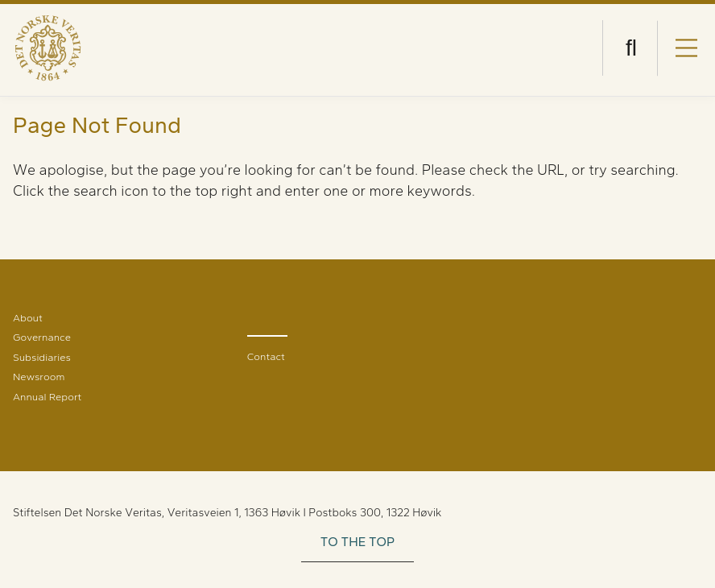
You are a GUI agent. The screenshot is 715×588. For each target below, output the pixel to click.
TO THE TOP (358, 542)
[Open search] (631, 48)
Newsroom (39, 377)
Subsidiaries (42, 357)
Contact (266, 356)
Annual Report (47, 397)
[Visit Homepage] (48, 48)
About (28, 318)
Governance (42, 337)
